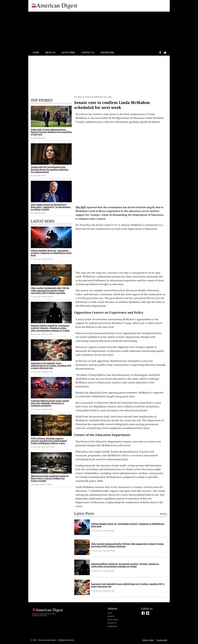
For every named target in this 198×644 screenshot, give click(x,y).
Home (36, 52)
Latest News (68, 52)
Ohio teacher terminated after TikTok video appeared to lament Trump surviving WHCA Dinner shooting (50, 290)
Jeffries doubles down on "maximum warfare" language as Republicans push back (51, 253)
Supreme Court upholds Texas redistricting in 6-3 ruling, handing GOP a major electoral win (51, 366)
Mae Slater (83, 97)
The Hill (80, 207)
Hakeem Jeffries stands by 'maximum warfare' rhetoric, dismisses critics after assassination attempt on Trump (50, 328)
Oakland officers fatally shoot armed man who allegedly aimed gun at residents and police (50, 403)
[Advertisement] (99, 31)
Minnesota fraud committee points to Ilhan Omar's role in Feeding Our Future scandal (50, 478)
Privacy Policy (148, 640)
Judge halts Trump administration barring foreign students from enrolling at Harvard (51, 132)
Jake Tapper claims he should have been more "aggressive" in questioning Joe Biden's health (51, 207)
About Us (50, 52)
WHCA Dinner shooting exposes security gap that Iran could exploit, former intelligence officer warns (49, 441)
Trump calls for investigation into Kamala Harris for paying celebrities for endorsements (50, 169)
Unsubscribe (107, 52)
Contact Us (88, 52)
